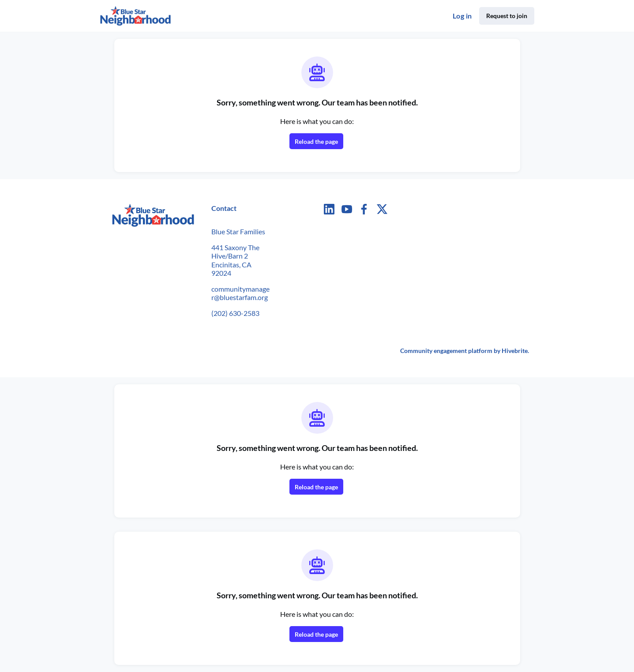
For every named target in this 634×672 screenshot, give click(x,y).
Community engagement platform (446, 351)
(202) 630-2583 (235, 313)
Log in (462, 16)
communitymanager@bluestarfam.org (240, 293)
